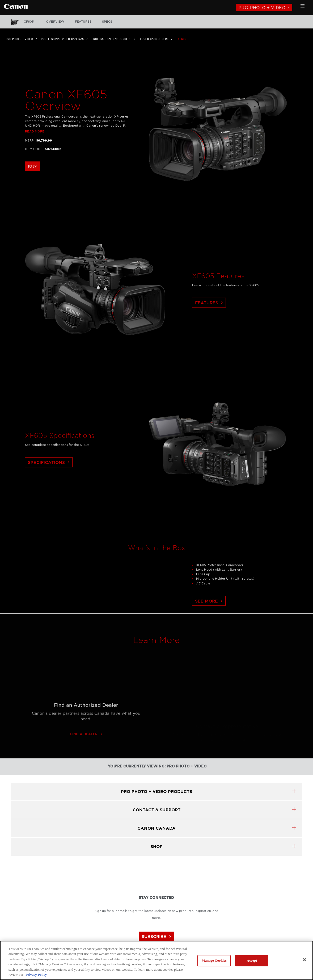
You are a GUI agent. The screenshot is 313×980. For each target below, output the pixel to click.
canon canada (156, 828)
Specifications (49, 476)
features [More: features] (83, 22)
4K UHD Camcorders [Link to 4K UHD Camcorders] (154, 39)
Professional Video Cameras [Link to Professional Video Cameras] (62, 39)
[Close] (304, 960)
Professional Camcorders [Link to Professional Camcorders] (111, 39)
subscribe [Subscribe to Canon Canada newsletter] (157, 937)
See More (210, 614)
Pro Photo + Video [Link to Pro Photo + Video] (19, 39)
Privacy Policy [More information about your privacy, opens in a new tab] (36, 975)
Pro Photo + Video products (156, 792)
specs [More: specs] (107, 22)
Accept (252, 961)
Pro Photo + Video (262, 8)
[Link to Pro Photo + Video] (16, 6)
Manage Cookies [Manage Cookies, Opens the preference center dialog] (214, 961)
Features (210, 316)
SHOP (156, 847)
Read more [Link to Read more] (35, 145)
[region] (156, 960)
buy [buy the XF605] (33, 180)
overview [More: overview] (55, 22)
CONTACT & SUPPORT (156, 810)
